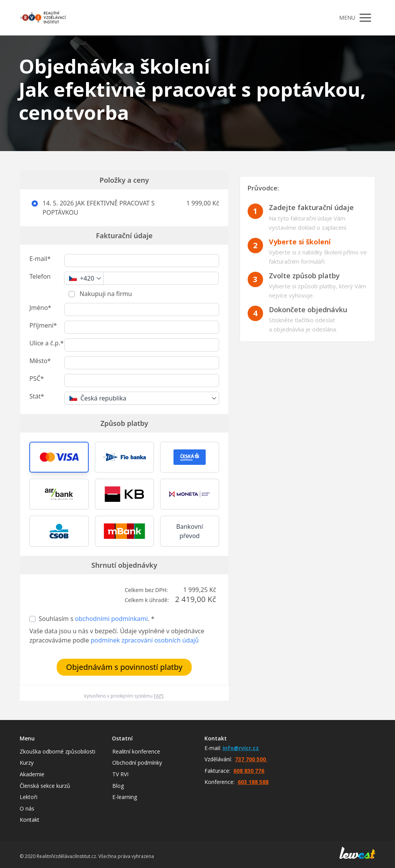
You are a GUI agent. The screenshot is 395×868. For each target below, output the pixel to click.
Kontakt (30, 820)
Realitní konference (136, 751)
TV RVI (120, 774)
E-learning (125, 797)
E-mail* (40, 259)
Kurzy (27, 763)
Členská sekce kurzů (45, 786)
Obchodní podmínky (137, 763)
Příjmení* (43, 325)
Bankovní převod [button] (190, 531)
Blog (118, 786)
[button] (59, 457)
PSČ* (36, 378)
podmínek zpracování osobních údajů (145, 640)
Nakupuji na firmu (105, 294)
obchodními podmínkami (111, 619)
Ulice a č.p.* (46, 343)
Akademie (32, 774)
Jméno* (40, 308)
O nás (27, 808)
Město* (40, 361)
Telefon (40, 276)
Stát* (37, 396)
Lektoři (29, 797)
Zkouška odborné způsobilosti (57, 751)
